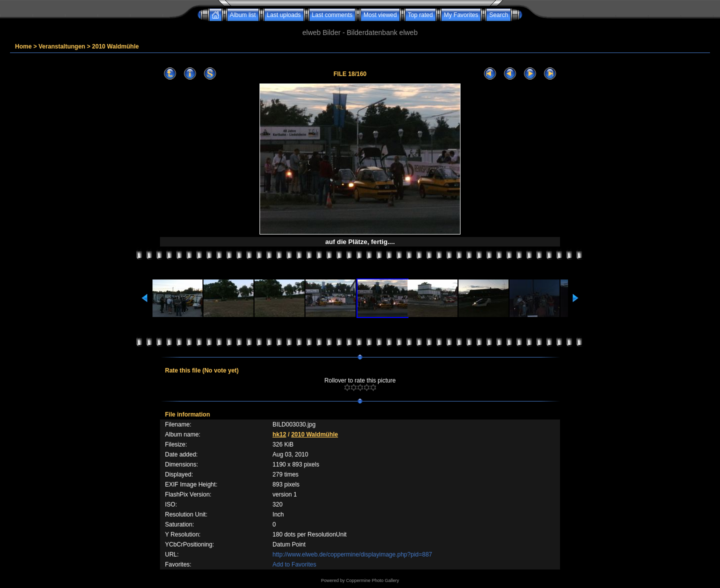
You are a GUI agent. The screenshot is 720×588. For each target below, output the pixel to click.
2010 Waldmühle (115, 46)
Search (498, 15)
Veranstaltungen (62, 46)
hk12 (279, 434)
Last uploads (284, 15)
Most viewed (380, 15)
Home (23, 46)
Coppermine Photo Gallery (372, 580)
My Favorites (461, 15)
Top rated (420, 15)
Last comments (332, 15)
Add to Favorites (294, 564)
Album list (243, 15)
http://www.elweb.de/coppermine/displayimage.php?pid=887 (352, 554)
